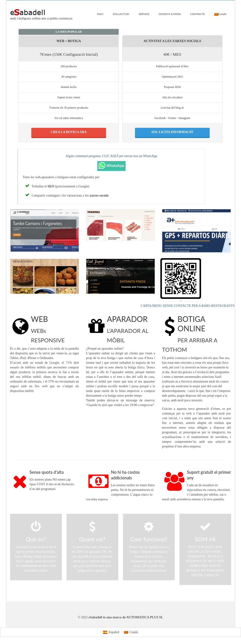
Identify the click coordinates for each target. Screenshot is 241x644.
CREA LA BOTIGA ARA (69, 132)
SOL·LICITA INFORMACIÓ (172, 132)
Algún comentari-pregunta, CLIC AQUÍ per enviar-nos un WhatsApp (111, 156)
